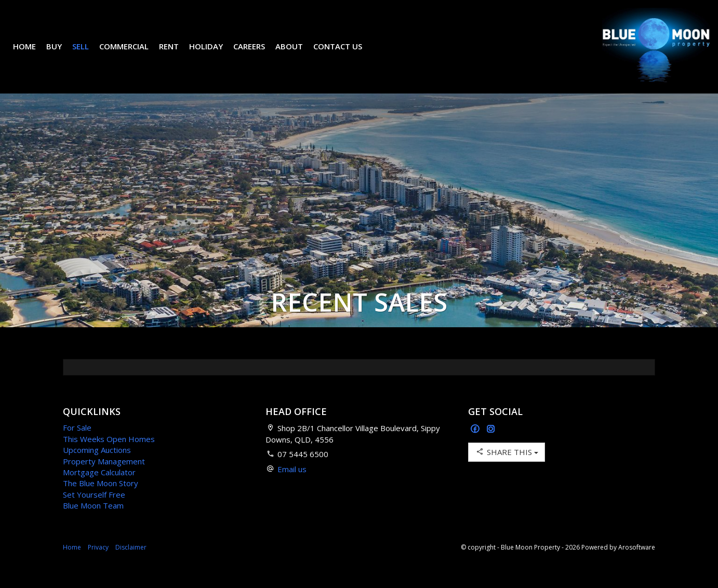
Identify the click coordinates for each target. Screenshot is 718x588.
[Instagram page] (491, 445)
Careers (257, 54)
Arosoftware (637, 563)
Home (32, 54)
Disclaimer (131, 563)
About (297, 54)
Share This (507, 467)
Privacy (98, 563)
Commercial (132, 54)
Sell (88, 54)
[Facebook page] (476, 445)
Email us (292, 485)
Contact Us (345, 54)
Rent (177, 54)
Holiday (214, 54)
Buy (62, 54)
